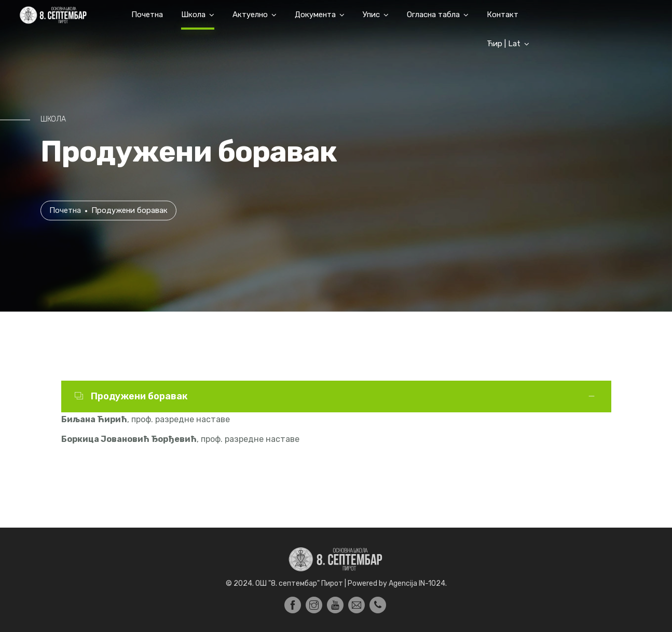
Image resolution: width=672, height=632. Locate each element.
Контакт (503, 15)
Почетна (147, 15)
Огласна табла (433, 15)
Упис (371, 15)
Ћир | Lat (504, 44)
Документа (315, 15)
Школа (193, 15)
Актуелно (250, 15)
